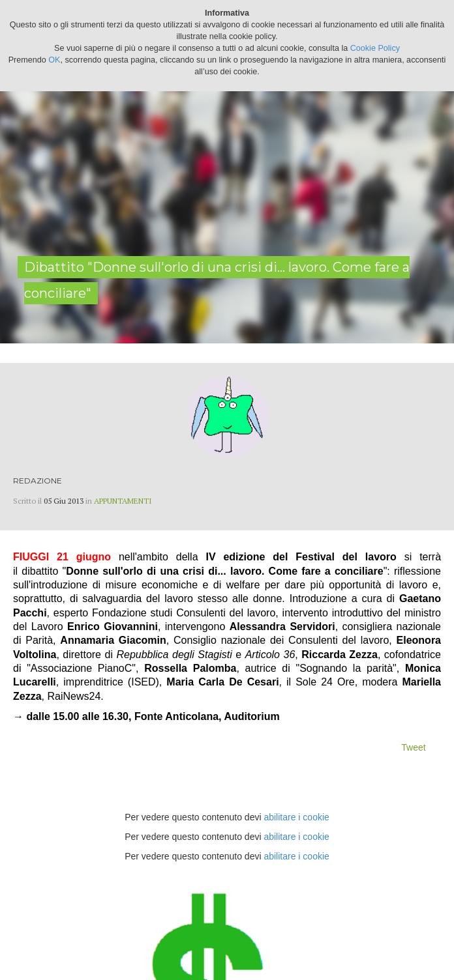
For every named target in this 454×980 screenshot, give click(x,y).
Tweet (413, 747)
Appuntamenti (123, 501)
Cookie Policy (375, 48)
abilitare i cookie (296, 817)
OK (54, 60)
